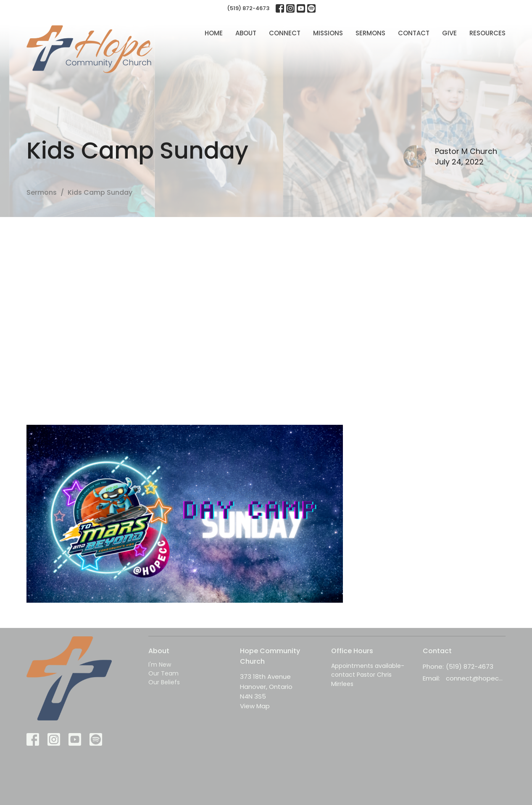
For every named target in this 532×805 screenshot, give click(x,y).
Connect (285, 33)
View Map (255, 706)
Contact (414, 33)
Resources (487, 33)
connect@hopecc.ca (476, 678)
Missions (328, 33)
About (246, 33)
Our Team (163, 673)
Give (449, 33)
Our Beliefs (164, 682)
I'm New (160, 665)
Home (214, 33)
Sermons (370, 33)
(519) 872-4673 (248, 8)
